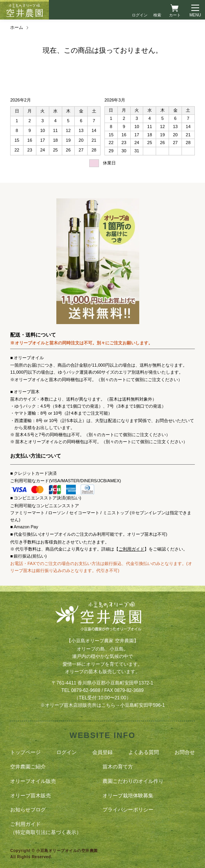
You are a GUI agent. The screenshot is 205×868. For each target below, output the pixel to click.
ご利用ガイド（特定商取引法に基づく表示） (46, 828)
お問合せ (185, 752)
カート (175, 15)
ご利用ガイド (131, 549)
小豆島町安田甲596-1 (143, 705)
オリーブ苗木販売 (31, 796)
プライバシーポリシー (128, 810)
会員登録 (102, 752)
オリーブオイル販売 (33, 781)
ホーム (17, 27)
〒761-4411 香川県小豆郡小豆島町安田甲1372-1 (102, 683)
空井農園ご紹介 (28, 767)
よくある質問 (144, 752)
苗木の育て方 (118, 767)
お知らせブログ (28, 810)
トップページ (25, 752)
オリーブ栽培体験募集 (128, 796)
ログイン (140, 15)
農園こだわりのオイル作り (133, 781)
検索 (157, 15)
